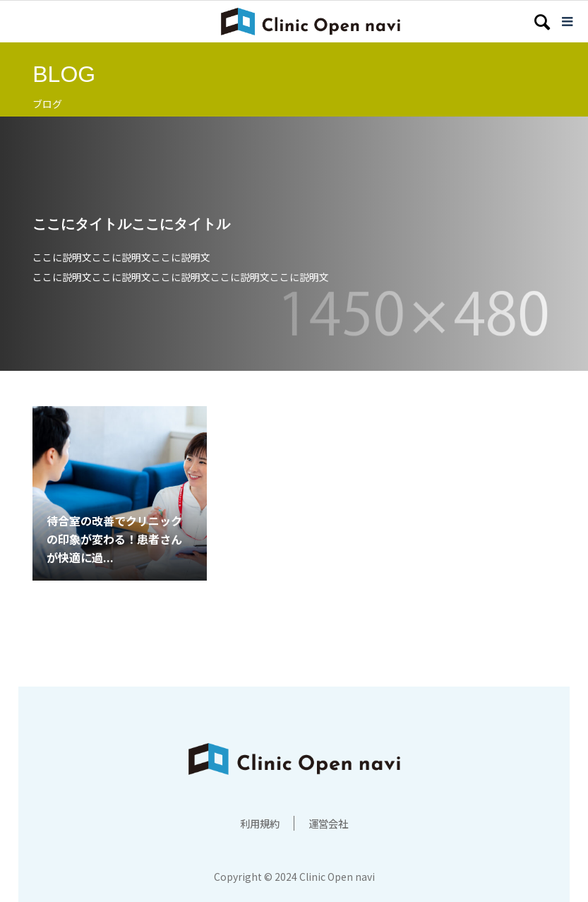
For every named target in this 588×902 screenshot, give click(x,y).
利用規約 (257, 823)
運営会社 (331, 823)
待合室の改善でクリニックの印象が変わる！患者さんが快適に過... (114, 539)
